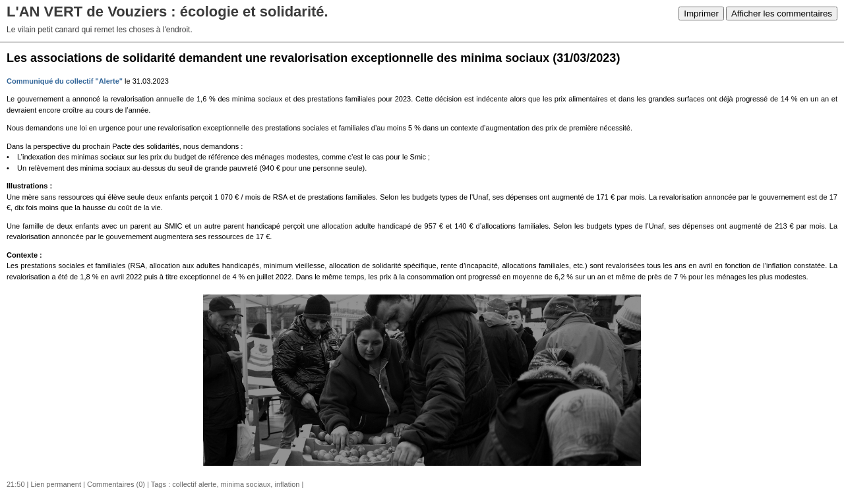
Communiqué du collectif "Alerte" (65, 81)
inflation (287, 484)
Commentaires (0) (116, 484)
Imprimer (701, 14)
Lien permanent (56, 484)
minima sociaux (246, 484)
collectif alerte (194, 484)
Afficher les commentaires (782, 14)
